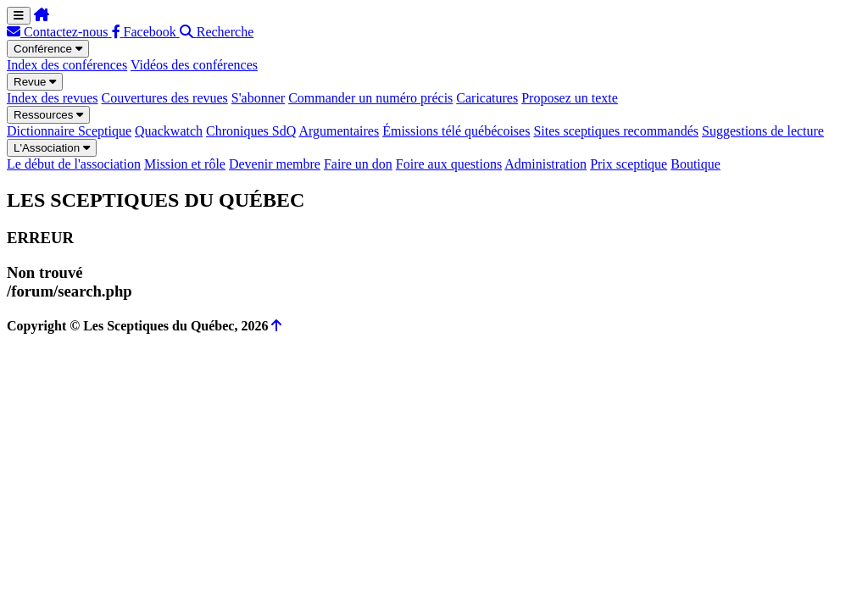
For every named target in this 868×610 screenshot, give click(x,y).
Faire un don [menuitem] (358, 164)
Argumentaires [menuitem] (339, 131)
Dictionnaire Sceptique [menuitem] (69, 131)
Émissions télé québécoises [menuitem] (456, 131)
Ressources (48, 115)
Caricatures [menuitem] (487, 98)
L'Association (52, 148)
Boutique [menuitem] (696, 164)
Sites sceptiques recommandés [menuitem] (616, 131)
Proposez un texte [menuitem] (570, 98)
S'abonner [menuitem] (258, 98)
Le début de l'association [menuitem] (74, 164)
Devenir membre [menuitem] (275, 164)
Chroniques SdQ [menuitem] (251, 131)
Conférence (48, 49)
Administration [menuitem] (545, 164)
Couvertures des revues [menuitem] (165, 98)
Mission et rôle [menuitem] (185, 164)
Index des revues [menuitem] (53, 98)
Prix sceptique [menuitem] (629, 164)
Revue (35, 82)
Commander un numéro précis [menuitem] (370, 98)
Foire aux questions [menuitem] (449, 164)
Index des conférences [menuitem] (67, 65)
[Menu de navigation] (19, 16)
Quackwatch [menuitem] (169, 131)
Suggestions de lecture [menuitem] (763, 131)
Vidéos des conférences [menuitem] (194, 65)
